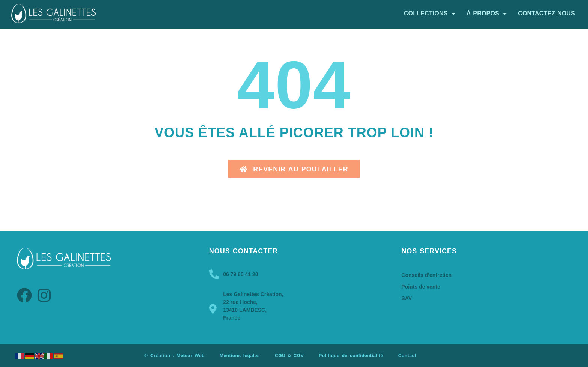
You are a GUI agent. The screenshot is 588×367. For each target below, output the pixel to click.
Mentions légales (240, 356)
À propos (487, 14)
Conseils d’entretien (426, 275)
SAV (406, 298)
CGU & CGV (289, 356)
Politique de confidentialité (351, 356)
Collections (430, 14)
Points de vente (421, 287)
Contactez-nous (546, 13)
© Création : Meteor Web (175, 356)
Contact (407, 356)
